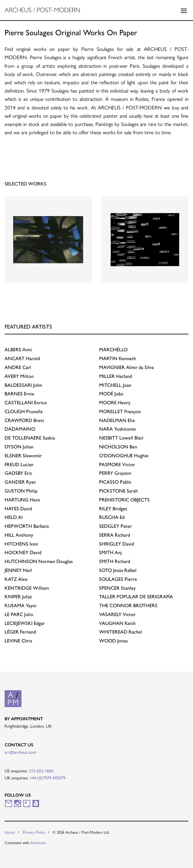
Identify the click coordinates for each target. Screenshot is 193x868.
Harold (22, 358)
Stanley (117, 588)
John (23, 385)
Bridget (113, 508)
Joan (115, 385)
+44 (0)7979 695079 (47, 778)
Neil (18, 570)
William (27, 588)
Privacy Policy (34, 832)
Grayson (115, 473)
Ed (112, 517)
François (120, 411)
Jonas (113, 640)
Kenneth (118, 358)
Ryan (20, 482)
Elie (117, 420)
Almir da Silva (126, 367)
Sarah (118, 491)
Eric (18, 473)
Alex (16, 579)
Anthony (19, 535)
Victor (117, 464)
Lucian (19, 464)
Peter (116, 526)
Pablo (115, 482)
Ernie (19, 393)
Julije (18, 596)
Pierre (118, 579)
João (111, 393)
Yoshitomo (118, 429)
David (18, 508)
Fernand (20, 632)
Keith (117, 623)
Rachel (121, 632)
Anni (18, 349)
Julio (19, 614)
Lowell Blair (121, 438)
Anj (110, 552)
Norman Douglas (39, 561)
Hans (22, 499)
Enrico (26, 402)
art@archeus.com (20, 752)
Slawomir (23, 455)
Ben (118, 446)
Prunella (24, 411)
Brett (24, 420)
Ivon (21, 544)
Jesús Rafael (118, 570)
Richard (115, 535)
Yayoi (21, 605)
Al (14, 517)
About (10, 832)
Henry (115, 402)
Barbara (27, 526)
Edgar (25, 623)
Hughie (124, 455)
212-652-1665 (41, 771)
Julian (19, 446)
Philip (21, 491)
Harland (116, 376)
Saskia (30, 438)
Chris (18, 640)
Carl (18, 367)
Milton (19, 376)
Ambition (38, 842)
